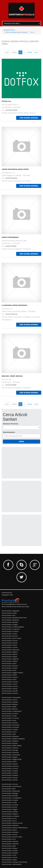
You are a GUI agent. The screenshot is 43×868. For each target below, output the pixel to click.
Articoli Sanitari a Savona (10, 851)
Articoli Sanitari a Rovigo (9, 848)
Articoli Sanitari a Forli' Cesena (11, 638)
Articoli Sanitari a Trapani (10, 771)
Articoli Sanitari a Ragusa (10, 757)
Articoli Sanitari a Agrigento (10, 611)
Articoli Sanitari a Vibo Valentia (11, 864)
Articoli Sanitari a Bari (9, 789)
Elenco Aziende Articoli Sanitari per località (15, 607)
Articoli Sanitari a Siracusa (10, 766)
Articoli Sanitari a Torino (9, 684)
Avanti (30, 52)
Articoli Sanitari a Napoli (9, 657)
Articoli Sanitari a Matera (10, 652)
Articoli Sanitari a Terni (9, 855)
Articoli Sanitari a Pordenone (11, 755)
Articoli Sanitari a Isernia (10, 643)
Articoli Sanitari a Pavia (9, 663)
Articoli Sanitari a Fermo (9, 807)
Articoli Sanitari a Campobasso (12, 798)
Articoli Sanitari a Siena (9, 679)
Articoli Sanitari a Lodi (9, 734)
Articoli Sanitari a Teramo (10, 768)
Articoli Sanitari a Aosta (9, 613)
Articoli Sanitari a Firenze (10, 723)
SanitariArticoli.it (9, 30)
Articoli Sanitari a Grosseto (10, 727)
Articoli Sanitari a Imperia (10, 814)
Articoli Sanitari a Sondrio (10, 853)
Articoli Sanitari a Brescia (10, 709)
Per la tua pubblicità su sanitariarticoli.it (14, 604)
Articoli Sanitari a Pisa (9, 839)
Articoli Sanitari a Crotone (10, 805)
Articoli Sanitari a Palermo (10, 748)
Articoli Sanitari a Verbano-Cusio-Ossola (14, 862)
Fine (36, 52)
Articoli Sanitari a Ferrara (10, 636)
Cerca (21, 441)
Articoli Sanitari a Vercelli (10, 691)
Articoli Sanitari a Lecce (9, 732)
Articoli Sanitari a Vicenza (10, 693)
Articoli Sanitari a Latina (9, 645)
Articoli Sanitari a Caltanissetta (12, 711)
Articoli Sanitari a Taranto (10, 682)
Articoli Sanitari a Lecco (9, 818)
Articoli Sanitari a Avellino (10, 702)
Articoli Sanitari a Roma (9, 762)
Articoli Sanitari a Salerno (10, 677)
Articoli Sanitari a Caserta (10, 713)
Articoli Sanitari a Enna (9, 720)
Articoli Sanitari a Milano (10, 654)
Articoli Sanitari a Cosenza (10, 631)
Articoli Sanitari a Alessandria (11, 697)
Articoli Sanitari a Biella (9, 707)
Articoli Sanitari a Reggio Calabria (12, 673)
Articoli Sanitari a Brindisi (10, 796)
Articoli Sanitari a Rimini (9, 675)
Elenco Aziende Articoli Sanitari (17, 32)
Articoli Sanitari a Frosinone (10, 725)
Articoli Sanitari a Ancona (10, 784)
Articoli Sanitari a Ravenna (10, 844)
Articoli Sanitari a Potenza (10, 841)
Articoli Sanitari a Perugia (10, 750)
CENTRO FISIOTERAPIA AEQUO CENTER (15, 169)
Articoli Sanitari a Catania (10, 800)
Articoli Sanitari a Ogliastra (10, 659)
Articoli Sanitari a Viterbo (10, 780)
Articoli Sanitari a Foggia (9, 809)
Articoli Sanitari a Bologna (10, 793)
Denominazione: (9, 432)
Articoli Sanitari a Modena (10, 741)
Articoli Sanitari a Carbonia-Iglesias (13, 627)
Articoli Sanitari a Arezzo (10, 700)
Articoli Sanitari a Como (9, 802)
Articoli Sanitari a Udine (9, 860)
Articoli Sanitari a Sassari (10, 764)
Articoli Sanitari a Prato (9, 670)
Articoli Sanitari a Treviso (10, 686)
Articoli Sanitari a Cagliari (10, 625)
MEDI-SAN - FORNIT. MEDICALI (12, 376)
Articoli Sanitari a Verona (10, 778)
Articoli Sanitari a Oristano (10, 832)
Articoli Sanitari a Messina (10, 825)
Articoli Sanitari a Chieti (9, 716)
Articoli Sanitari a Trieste (10, 773)
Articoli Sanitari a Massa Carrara (12, 823)
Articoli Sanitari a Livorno (10, 647)
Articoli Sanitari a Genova (10, 812)
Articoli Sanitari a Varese (10, 689)
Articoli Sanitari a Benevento (11, 791)
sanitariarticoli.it (7, 593)
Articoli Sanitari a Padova (10, 661)
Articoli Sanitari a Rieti (9, 846)
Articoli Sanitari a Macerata (10, 650)
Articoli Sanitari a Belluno (10, 704)
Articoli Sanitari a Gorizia (10, 641)
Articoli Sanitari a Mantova (10, 736)
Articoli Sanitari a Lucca (9, 821)
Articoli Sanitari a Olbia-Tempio (12, 746)
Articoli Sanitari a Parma (9, 835)
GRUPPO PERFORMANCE (10, 237)
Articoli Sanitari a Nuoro (9, 830)
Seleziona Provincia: (11, 424)
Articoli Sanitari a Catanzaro (11, 629)
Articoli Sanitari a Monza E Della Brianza (15, 828)
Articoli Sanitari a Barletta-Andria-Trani (14, 618)
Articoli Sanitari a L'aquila (10, 730)
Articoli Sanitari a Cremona (10, 718)
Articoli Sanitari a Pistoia (9, 668)
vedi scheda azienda (29, 118)
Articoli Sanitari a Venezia (10, 775)
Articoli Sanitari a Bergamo (10, 620)
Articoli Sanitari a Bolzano (10, 622)
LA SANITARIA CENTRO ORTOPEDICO (15, 305)
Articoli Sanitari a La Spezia (10, 816)
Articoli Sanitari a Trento (9, 857)
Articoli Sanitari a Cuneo (9, 634)
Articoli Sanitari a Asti (9, 615)
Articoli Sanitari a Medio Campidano (13, 739)
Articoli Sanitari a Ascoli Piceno (12, 786)
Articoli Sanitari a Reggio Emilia (12, 759)
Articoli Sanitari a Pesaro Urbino (12, 837)
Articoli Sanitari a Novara (10, 743)
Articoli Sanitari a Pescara (10, 666)
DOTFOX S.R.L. (7, 101)
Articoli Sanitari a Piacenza (10, 752)
